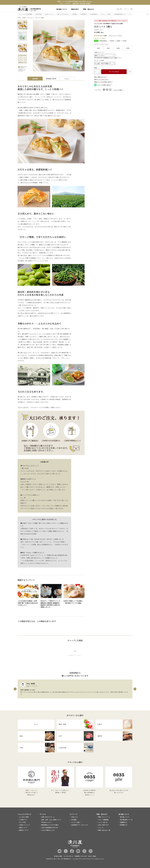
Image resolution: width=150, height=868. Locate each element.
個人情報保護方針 (66, 859)
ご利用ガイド (23, 820)
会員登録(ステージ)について (80, 825)
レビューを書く (76, 822)
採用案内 (123, 825)
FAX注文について (46, 822)
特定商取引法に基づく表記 (53, 859)
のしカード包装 (99, 60)
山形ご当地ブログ (103, 825)
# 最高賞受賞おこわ (120, 14)
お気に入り (75, 817)
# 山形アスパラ (49, 14)
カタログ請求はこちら (48, 830)
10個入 (118, 48)
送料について (23, 828)
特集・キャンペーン (104, 817)
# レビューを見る (106, 14)
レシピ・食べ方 (103, 822)
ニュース (101, 828)
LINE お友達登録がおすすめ (50, 828)
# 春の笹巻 (38, 14)
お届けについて (99, 52)
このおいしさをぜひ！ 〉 (75, 3)
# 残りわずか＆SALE (63, 14)
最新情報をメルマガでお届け (50, 825)
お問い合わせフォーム (48, 817)
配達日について (24, 830)
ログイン (127, 9)
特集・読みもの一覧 (104, 830)
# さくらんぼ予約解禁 (26, 14)
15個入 (128, 48)
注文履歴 (74, 820)
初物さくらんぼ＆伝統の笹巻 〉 (75, 1)
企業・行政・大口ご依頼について (51, 820)
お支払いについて (24, 825)
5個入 (108, 48)
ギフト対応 (22, 822)
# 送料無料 (83, 14)
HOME (19, 18)
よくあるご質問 (24, 817)
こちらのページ (35, 407)
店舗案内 (123, 822)
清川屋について (62, 9)
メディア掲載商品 (103, 820)
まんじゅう (31, 18)
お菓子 (24, 18)
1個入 (99, 48)
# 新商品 (74, 14)
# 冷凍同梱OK (93, 14)
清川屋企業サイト (125, 820)
